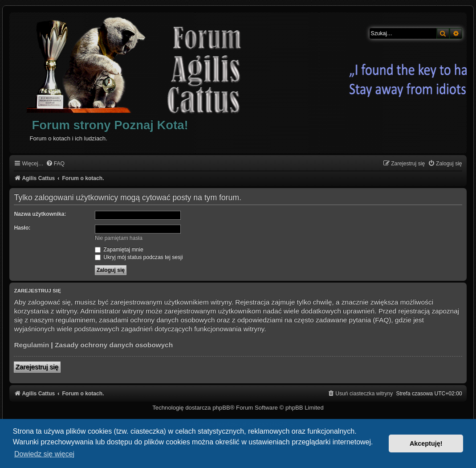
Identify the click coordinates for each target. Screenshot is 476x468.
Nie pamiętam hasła (119, 238)
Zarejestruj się (37, 367)
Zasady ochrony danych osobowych (114, 345)
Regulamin (31, 345)
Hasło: (22, 228)
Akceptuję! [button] (426, 443)
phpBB (221, 408)
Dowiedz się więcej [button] (44, 454)
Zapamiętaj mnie (119, 250)
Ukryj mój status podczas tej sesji (139, 257)
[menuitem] (55, 164)
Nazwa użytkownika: (40, 214)
